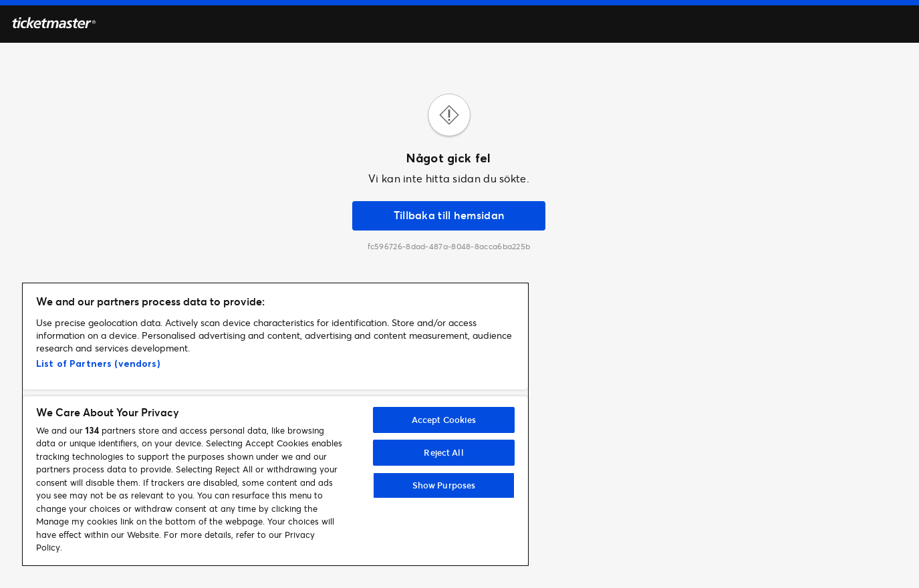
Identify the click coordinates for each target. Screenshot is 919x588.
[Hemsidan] (54, 25)
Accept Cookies (444, 420)
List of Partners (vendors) (98, 363)
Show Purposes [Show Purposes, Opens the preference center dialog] (444, 485)
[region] (275, 424)
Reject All (443, 452)
